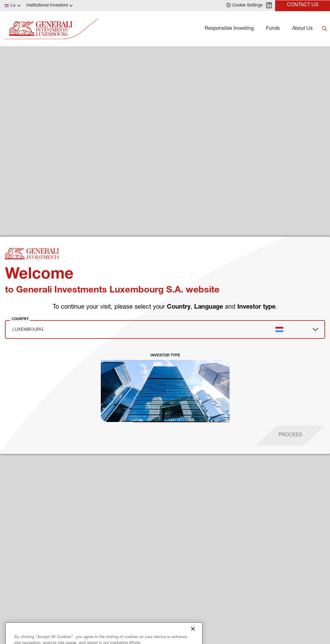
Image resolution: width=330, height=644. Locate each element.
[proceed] (290, 436)
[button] (244, 6)
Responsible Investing (229, 29)
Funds (273, 29)
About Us (302, 29)
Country (20, 319)
